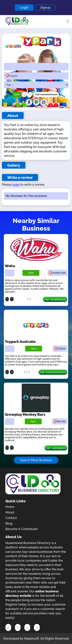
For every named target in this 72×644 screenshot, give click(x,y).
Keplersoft (32, 639)
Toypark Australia (20, 342)
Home (10, 507)
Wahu (10, 266)
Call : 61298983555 (55, 299)
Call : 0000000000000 (53, 372)
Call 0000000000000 (46, 94)
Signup (45, 8)
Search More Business (36, 460)
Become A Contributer (22, 529)
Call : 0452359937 (56, 448)
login (16, 185)
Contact (11, 518)
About (10, 512)
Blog (9, 523)
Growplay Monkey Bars (25, 414)
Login (24, 8)
